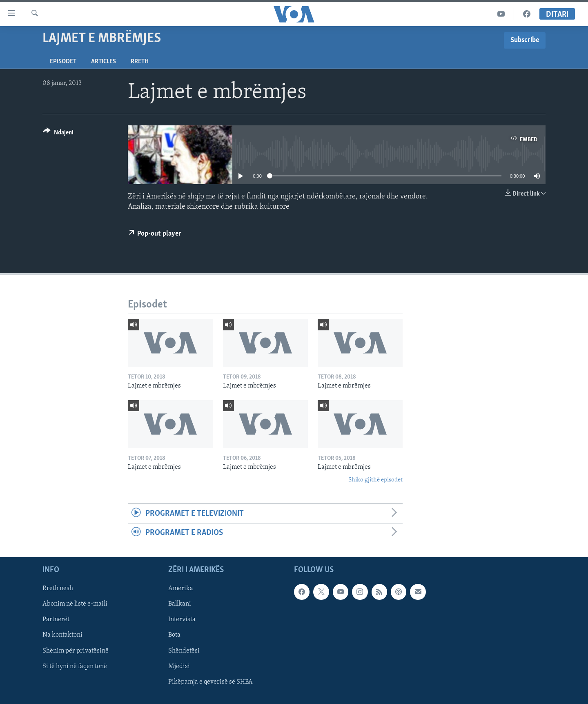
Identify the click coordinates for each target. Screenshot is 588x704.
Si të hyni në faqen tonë (75, 666)
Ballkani (180, 604)
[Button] (58, 134)
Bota (174, 635)
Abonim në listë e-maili (75, 604)
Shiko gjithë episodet (375, 480)
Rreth (140, 62)
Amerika (181, 588)
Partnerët (56, 619)
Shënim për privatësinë (76, 651)
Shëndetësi (184, 651)
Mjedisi (179, 666)
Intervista (182, 619)
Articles (104, 62)
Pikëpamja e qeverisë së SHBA (210, 682)
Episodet (63, 62)
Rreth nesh (58, 588)
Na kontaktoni (62, 635)
